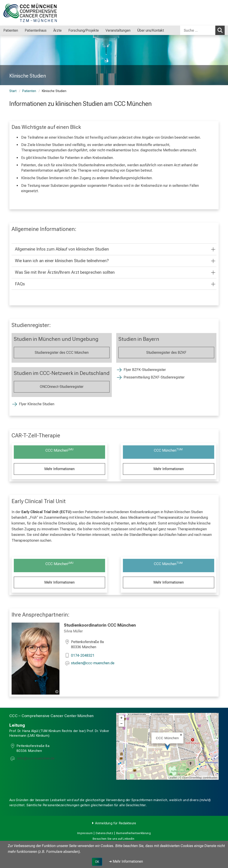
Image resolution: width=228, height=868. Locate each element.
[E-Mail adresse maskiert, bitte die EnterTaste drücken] (93, 663)
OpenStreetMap (192, 778)
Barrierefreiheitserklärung (133, 833)
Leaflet (173, 778)
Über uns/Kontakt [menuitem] (151, 30)
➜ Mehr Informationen (126, 861)
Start (13, 91)
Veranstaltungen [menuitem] (118, 30)
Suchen (221, 30)
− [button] (121, 724)
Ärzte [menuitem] (57, 30)
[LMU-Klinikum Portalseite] (30, 13)
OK (97, 862)
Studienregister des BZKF (166, 353)
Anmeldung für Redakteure (116, 823)
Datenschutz (104, 833)
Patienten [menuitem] (11, 30)
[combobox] (202, 30)
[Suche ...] (198, 30)
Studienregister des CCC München (62, 353)
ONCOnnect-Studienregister (62, 387)
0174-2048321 (83, 655)
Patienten (29, 91)
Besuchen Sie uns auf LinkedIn (113, 839)
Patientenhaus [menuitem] (36, 30)
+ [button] (121, 718)
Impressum (85, 833)
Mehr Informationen (59, 469)
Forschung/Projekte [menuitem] (84, 30)
